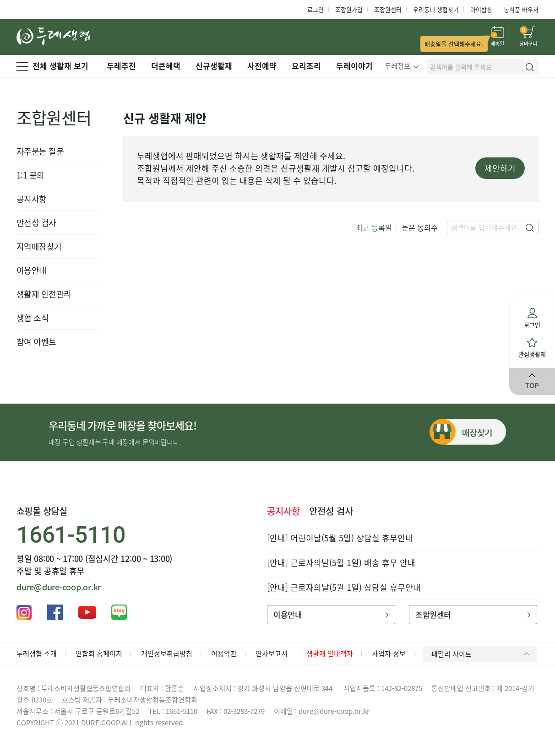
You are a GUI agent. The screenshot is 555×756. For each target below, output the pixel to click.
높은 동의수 (420, 227)
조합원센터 (388, 9)
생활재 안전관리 (44, 294)
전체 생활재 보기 (52, 66)
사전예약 (262, 66)
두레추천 (121, 66)
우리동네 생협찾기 (436, 9)
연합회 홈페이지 (99, 653)
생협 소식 (33, 318)
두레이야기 (354, 66)
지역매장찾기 (39, 246)
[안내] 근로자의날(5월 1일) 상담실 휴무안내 (344, 587)
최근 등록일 (374, 227)
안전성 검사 (36, 223)
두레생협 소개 (37, 653)
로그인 (316, 9)
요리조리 (306, 66)
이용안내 (32, 270)
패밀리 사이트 (482, 654)
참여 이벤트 (36, 342)
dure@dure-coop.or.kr (59, 587)
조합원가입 (349, 9)
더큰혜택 (166, 66)
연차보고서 (272, 653)
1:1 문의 (30, 175)
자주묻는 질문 (40, 151)
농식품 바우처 (521, 9)
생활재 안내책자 (330, 653)
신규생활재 (214, 66)
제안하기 (500, 168)
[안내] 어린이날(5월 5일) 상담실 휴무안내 (340, 538)
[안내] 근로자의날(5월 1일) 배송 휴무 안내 (341, 563)
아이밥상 (481, 9)
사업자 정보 (389, 653)
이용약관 (224, 653)
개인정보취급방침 (167, 653)
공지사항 (32, 199)
